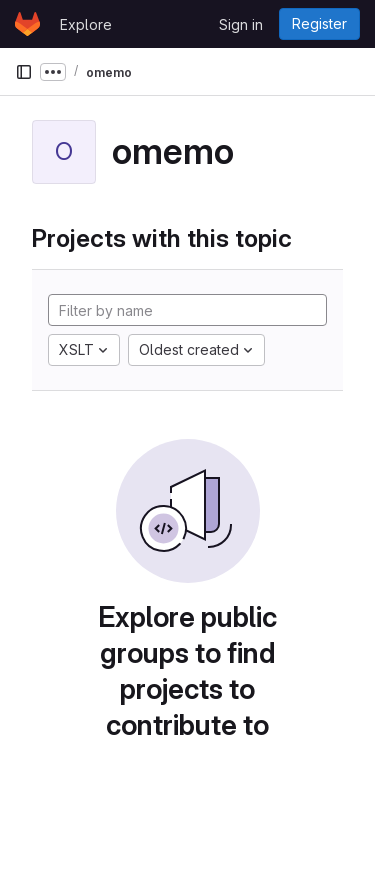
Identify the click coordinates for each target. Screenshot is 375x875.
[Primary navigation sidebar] (24, 72)
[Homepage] (27, 24)
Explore (86, 24)
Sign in (241, 24)
